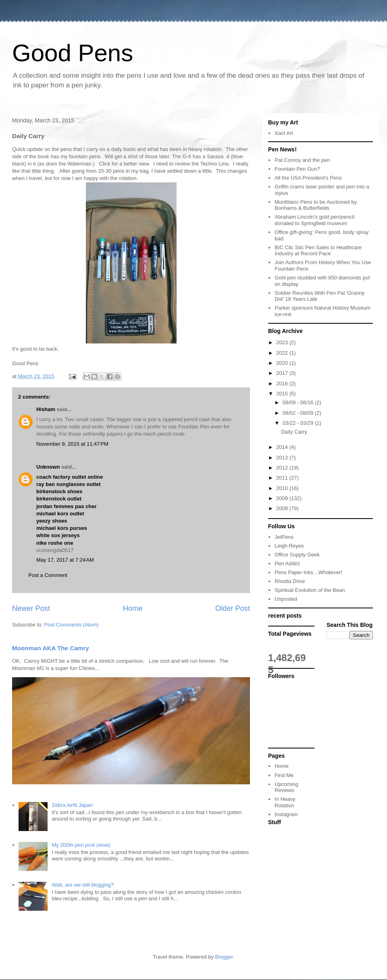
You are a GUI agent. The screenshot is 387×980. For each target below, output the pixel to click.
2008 (283, 508)
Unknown (48, 467)
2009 (283, 498)
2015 (283, 394)
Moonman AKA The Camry (51, 648)
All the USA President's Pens (308, 178)
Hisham (46, 409)
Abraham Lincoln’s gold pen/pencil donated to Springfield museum (314, 220)
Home (133, 608)
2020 (283, 363)
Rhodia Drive (290, 581)
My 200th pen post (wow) (81, 845)
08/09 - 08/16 (299, 402)
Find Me (284, 775)
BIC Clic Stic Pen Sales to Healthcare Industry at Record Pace (318, 251)
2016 (283, 384)
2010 (283, 488)
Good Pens (73, 53)
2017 (283, 373)
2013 (283, 458)
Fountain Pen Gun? (297, 169)
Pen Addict (287, 563)
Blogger (224, 957)
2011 (283, 478)
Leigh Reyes (289, 546)
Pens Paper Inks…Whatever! (308, 572)
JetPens (284, 537)
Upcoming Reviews (286, 787)
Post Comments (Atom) (72, 625)
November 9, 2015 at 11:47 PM (72, 444)
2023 (283, 342)
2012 (283, 468)
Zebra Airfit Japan (72, 805)
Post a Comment (48, 575)
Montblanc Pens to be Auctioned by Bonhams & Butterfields (316, 205)
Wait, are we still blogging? (83, 885)
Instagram (286, 814)
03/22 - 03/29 (299, 423)
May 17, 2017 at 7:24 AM (65, 560)
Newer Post (31, 608)
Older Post (233, 608)
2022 (283, 353)
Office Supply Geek (297, 555)
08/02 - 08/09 (299, 413)
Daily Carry (294, 432)
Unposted (286, 599)
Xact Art (284, 133)
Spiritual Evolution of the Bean (310, 590)
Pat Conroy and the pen (302, 160)
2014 (283, 447)
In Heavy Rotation (285, 802)
